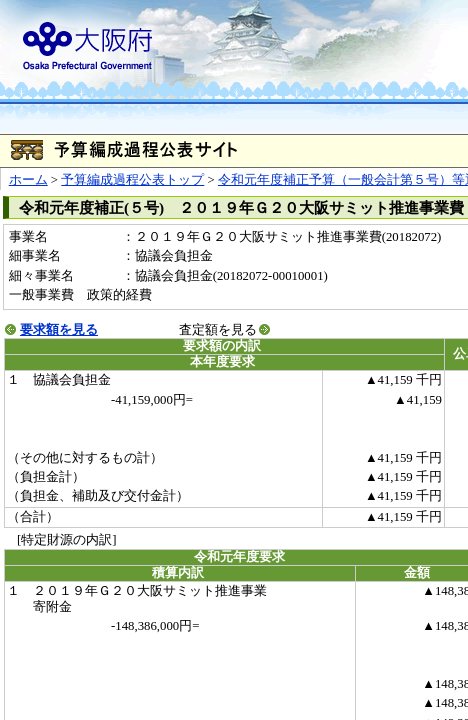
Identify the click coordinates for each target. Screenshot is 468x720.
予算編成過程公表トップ (132, 180)
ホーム (28, 180)
